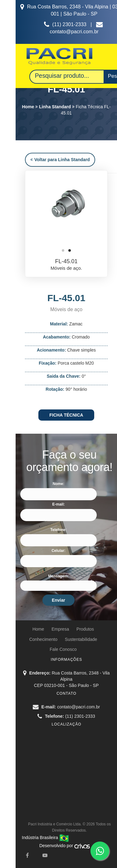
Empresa (60, 629)
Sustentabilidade (81, 639)
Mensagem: (58, 576)
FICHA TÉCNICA (66, 415)
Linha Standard (55, 107)
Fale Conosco (63, 649)
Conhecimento (43, 639)
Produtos (85, 629)
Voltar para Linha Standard (60, 160)
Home (28, 107)
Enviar (58, 600)
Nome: (58, 484)
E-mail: (58, 504)
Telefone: (58, 530)
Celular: (58, 551)
